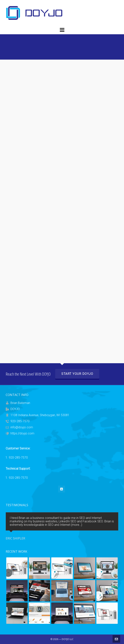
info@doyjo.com (22, 427)
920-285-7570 (20, 421)
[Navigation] (62, 30)
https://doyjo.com (22, 433)
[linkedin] (62, 489)
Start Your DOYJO (77, 374)
